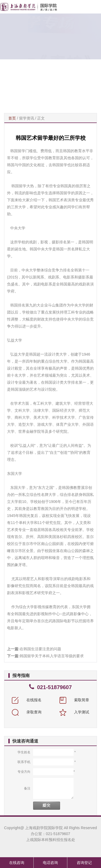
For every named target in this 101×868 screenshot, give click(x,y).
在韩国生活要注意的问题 (40, 649)
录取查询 (27, 712)
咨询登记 (84, 863)
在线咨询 (17, 863)
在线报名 (27, 700)
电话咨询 (50, 863)
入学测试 (74, 712)
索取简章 (74, 700)
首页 (12, 118)
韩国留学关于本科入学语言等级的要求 (52, 656)
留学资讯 (27, 118)
